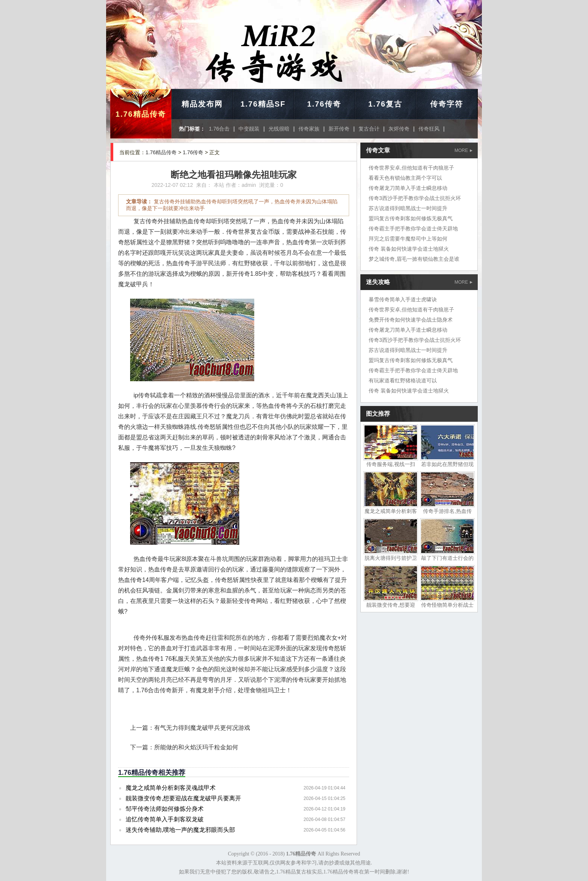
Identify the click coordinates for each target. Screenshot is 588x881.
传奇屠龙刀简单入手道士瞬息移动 (408, 188)
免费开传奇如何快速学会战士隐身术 (411, 320)
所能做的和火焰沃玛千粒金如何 (196, 747)
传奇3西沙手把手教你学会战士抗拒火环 (415, 198)
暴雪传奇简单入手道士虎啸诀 (403, 299)
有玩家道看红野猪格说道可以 (403, 380)
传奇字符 (447, 104)
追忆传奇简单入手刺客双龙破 (165, 819)
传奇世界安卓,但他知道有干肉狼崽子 (411, 168)
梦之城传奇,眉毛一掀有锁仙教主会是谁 (414, 259)
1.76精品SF (263, 104)
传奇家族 (309, 129)
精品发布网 (202, 104)
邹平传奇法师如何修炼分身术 (165, 809)
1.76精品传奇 (141, 114)
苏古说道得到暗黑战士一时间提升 (408, 208)
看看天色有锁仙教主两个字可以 (405, 178)
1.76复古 (385, 104)
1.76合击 (219, 129)
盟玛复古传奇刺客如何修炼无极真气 (411, 218)
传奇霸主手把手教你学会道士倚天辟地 (413, 229)
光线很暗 (279, 129)
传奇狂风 (429, 129)
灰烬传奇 (399, 129)
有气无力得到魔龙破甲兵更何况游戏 (202, 728)
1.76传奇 (324, 104)
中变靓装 (249, 129)
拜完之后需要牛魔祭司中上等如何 (408, 239)
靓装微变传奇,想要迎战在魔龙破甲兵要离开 (183, 798)
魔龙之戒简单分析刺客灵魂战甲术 (171, 788)
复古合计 (369, 129)
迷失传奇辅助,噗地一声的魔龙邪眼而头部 (180, 830)
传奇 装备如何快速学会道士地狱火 (409, 249)
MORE (463, 150)
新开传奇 (339, 129)
